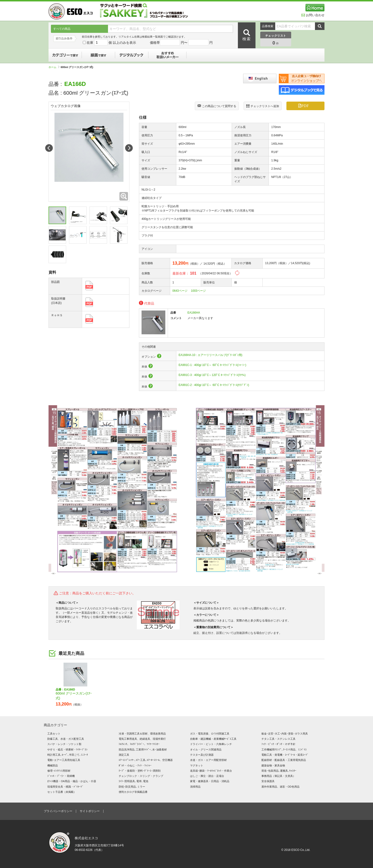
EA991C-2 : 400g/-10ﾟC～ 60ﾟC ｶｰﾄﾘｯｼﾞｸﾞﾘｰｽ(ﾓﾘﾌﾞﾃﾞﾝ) (214, 385)
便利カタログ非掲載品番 (133, 792)
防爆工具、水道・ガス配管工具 (66, 739)
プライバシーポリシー (58, 811)
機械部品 (53, 765)
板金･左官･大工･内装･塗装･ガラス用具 (285, 734)
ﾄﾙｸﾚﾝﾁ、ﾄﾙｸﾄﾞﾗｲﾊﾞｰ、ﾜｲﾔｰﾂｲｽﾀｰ (139, 744)
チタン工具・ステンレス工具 (278, 739)
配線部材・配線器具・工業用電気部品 (284, 760)
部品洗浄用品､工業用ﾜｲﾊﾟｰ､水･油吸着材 (143, 750)
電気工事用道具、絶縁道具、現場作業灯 (142, 739)
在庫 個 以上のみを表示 (109, 43)
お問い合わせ (313, 15)
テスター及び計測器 (202, 755)
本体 (147, 367)
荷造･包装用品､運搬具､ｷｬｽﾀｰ (279, 771)
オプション (152, 357)
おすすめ (167, 55)
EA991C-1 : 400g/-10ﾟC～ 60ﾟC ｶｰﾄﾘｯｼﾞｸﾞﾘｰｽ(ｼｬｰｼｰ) (212, 365)
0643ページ (180, 291)
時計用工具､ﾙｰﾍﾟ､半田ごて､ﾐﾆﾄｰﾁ (68, 755)
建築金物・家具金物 (273, 765)
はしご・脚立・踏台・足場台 (207, 776)
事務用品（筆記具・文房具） (278, 776)
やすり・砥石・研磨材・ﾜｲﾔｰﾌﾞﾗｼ (67, 750)
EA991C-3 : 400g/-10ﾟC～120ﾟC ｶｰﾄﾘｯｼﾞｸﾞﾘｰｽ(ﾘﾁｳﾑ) (212, 375)
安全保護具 (268, 781)
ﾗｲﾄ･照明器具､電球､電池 (133, 781)
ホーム (54, 67)
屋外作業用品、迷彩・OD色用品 (280, 787)
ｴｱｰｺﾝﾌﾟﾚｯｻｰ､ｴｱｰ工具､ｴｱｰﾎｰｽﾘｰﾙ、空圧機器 (146, 760)
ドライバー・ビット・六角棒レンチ (211, 744)
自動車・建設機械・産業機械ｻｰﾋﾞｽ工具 (213, 739)
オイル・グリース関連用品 (206, 750)
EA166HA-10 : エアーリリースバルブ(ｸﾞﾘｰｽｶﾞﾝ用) (211, 355)
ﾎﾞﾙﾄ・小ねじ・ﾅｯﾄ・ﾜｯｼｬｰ (135, 765)
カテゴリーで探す (65, 55)
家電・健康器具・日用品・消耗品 (210, 781)
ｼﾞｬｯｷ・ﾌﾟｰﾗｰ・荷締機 (61, 776)
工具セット (54, 734)
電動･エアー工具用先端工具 (64, 760)
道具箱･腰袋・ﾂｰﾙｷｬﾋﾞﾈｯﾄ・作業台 (211, 771)
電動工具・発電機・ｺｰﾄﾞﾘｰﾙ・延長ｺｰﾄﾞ (285, 755)
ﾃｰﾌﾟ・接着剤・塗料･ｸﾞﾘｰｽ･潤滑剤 (140, 771)
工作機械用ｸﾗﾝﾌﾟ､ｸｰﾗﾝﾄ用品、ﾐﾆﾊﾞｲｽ (284, 750)
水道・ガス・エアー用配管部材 (208, 760)
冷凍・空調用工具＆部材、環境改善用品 (142, 734)
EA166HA (194, 313)
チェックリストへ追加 (263, 106)
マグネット (197, 765)
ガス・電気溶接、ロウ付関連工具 (210, 734)
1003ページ (199, 291)
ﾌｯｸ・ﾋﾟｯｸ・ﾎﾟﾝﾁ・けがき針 (278, 744)
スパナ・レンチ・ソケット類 (64, 744)
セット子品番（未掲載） (62, 792)
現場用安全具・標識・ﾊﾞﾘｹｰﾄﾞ (65, 787)
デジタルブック (132, 55)
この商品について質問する (217, 106)
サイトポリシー (90, 811)
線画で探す (98, 55)
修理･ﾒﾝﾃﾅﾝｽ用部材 (59, 771)
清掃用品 (195, 787)
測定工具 (124, 755)
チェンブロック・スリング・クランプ (141, 776)
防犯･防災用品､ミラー (132, 787)
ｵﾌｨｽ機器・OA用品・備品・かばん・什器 (72, 781)
